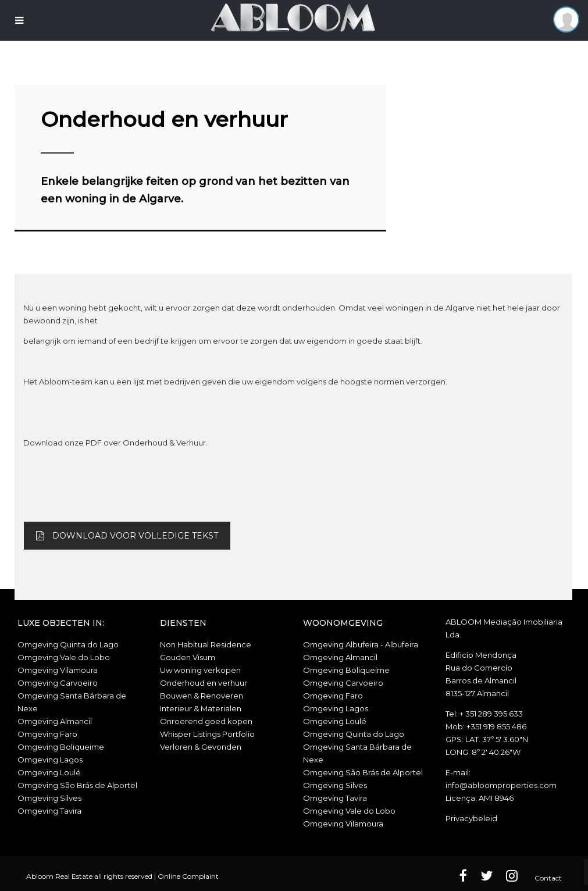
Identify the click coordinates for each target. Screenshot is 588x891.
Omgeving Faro (47, 734)
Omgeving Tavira (49, 811)
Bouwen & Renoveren (202, 696)
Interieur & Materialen (201, 708)
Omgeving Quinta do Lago (68, 644)
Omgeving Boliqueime (61, 747)
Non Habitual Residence (206, 644)
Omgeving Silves (49, 798)
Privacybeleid (471, 818)
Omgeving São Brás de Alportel (77, 785)
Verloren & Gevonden (201, 747)
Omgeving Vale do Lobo (64, 657)
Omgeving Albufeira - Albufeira (361, 644)
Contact (548, 878)
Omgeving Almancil (55, 721)
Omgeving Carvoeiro (58, 683)
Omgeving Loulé (49, 772)
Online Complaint (188, 876)
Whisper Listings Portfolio (207, 734)
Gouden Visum (188, 657)
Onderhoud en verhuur (204, 683)
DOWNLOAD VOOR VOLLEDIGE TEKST (127, 536)
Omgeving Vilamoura (58, 670)
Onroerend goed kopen (206, 721)
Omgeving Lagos (50, 760)
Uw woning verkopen (200, 670)
